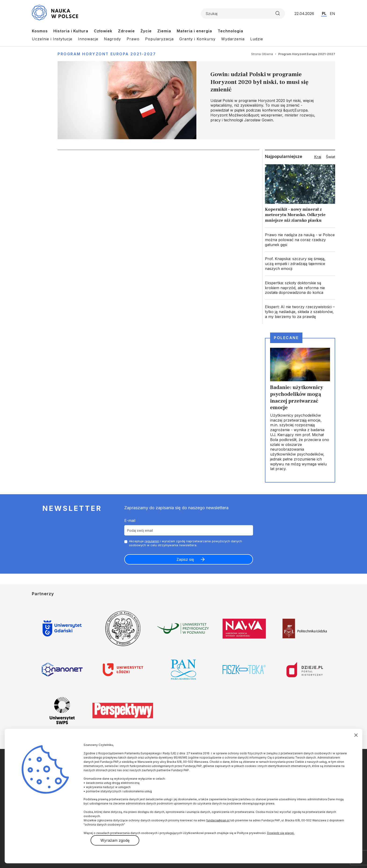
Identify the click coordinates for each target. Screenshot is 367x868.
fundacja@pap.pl (218, 820)
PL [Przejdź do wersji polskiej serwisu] (324, 13)
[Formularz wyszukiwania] (243, 14)
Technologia (230, 31)
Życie (146, 31)
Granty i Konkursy (197, 39)
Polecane (286, 338)
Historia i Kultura (71, 31)
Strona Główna (262, 54)
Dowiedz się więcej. (281, 833)
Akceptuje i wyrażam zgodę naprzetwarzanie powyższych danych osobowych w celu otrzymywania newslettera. (185, 543)
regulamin (152, 541)
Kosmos (40, 31)
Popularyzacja (159, 39)
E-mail (130, 520)
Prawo (133, 39)
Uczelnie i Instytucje (52, 39)
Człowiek (103, 31)
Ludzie (257, 39)
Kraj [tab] (318, 157)
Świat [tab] (330, 157)
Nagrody (112, 39)
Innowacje (88, 39)
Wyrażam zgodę (115, 840)
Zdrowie (126, 31)
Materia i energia (194, 31)
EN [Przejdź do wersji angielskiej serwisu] (332, 14)
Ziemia (164, 31)
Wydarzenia (233, 39)
